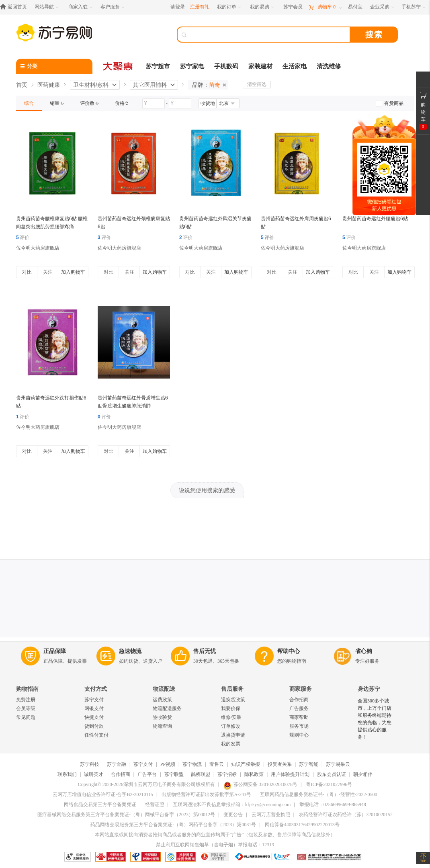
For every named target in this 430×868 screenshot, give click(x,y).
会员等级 (26, 708)
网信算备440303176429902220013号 (302, 825)
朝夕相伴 (363, 774)
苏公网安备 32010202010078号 (260, 784)
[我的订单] (230, 7)
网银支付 (94, 708)
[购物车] (325, 7)
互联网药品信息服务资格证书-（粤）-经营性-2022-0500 (319, 794)
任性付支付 (96, 735)
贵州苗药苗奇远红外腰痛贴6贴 (375, 219)
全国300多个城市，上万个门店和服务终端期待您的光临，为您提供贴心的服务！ (375, 719)
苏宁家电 (192, 66)
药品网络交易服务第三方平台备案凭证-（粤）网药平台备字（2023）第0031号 (173, 825)
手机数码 (226, 66)
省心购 (364, 651)
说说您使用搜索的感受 (207, 490)
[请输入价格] (154, 104)
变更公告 (233, 815)
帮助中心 (289, 651)
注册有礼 (200, 7)
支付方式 (96, 689)
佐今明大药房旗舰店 (38, 248)
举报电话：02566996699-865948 (333, 805)
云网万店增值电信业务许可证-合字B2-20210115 (103, 794)
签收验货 (162, 717)
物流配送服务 (167, 708)
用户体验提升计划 (290, 774)
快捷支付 (94, 717)
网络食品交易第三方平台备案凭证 (100, 805)
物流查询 (162, 726)
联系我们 (67, 774)
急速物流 (130, 651)
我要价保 (231, 708)
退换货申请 (233, 735)
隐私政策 (254, 774)
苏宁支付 (94, 700)
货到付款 (94, 726)
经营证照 (155, 805)
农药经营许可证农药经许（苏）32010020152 (346, 815)
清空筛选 (257, 84)
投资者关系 (280, 764)
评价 (23, 237)
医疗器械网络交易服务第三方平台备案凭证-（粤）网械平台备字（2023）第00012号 (126, 815)
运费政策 (162, 700)
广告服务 (299, 708)
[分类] (54, 66)
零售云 (217, 764)
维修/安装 (231, 717)
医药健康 (49, 85)
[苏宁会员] (293, 7)
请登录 (178, 7)
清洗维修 (329, 66)
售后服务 (232, 689)
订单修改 (231, 726)
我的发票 (231, 744)
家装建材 (260, 66)
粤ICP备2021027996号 (329, 784)
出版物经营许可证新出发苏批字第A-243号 (206, 794)
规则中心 (299, 735)
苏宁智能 (309, 764)
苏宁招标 (227, 774)
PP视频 (168, 764)
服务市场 (299, 726)
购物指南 (27, 689)
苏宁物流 (192, 764)
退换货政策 (233, 700)
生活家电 (295, 66)
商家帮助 (299, 717)
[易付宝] (355, 7)
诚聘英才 (94, 774)
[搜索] (269, 35)
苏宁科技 (90, 764)
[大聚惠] (119, 66)
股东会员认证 (332, 774)
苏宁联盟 (174, 774)
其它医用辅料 (150, 85)
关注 (48, 272)
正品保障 (55, 651)
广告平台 (147, 774)
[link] (29, 103)
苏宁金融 (117, 764)
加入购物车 (73, 272)
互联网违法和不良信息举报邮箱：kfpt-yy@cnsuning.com (232, 805)
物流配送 (164, 689)
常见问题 (26, 717)
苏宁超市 (158, 66)
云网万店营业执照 (271, 815)
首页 (22, 85)
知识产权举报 (246, 764)
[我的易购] (263, 7)
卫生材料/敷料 (91, 85)
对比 (27, 272)
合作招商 (299, 700)
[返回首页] (15, 7)
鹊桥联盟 (201, 774)
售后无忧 (205, 651)
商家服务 (301, 689)
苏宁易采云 (338, 764)
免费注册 (26, 700)
